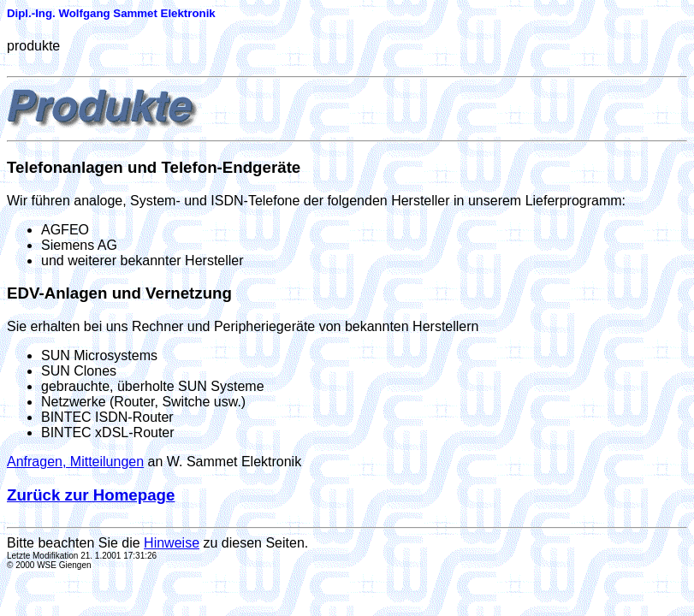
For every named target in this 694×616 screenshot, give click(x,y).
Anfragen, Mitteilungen (75, 462)
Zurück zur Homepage (91, 495)
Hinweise (172, 543)
